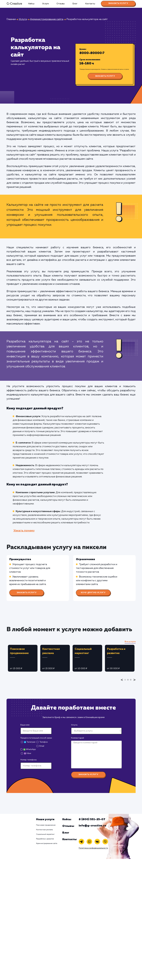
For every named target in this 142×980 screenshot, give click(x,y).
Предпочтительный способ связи (36, 738)
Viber (28, 753)
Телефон (44, 742)
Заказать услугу (118, 3)
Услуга (74, 725)
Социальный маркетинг (45, 834)
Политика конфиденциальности (93, 848)
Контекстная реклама (44, 830)
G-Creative (14, 4)
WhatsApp (30, 749)
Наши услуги (45, 819)
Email (42, 746)
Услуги (45, 4)
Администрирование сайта (47, 844)
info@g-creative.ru (92, 826)
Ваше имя (25, 725)
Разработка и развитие (45, 839)
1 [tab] (126, 682)
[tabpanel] (23, 658)
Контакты (90, 4)
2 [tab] (129, 682)
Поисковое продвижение (46, 825)
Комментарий (78, 738)
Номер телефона (28, 760)
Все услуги (130, 642)
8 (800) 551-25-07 (92, 819)
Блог (75, 4)
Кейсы (31, 4)
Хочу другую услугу (93, 593)
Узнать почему (24, 531)
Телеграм (30, 742)
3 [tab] (131, 682)
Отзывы (61, 4)
